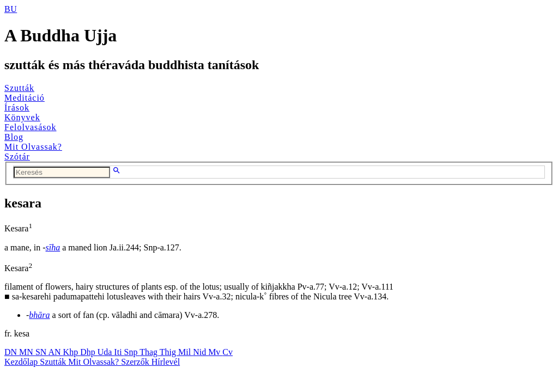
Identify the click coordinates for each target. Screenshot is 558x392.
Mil (186, 352)
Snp (132, 352)
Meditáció (25, 98)
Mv (215, 352)
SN (42, 352)
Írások (17, 108)
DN (12, 352)
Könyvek (22, 117)
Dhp (89, 352)
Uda (106, 352)
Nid (201, 352)
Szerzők (136, 362)
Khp (72, 352)
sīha (53, 247)
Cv (228, 352)
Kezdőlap (22, 362)
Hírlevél (166, 362)
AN (55, 352)
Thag (150, 352)
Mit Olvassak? (33, 147)
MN (27, 352)
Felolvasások (31, 127)
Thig (169, 352)
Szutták (19, 88)
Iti (119, 352)
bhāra (39, 315)
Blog (14, 137)
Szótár (17, 157)
